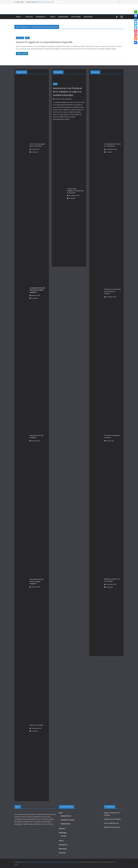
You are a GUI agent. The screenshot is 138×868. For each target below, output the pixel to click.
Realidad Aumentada (68, 820)
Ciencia (53, 17)
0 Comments (34, 152)
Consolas (64, 836)
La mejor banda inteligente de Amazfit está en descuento (75, 191)
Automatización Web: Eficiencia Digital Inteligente (37, 581)
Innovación (88, 17)
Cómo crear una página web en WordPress (37, 145)
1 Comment (108, 152)
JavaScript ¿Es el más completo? (36, 436)
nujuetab (69, 99)
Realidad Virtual (66, 816)
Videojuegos (40, 17)
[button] (21, 17)
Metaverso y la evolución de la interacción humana (113, 291)
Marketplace (20, 38)
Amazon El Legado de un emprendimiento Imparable (44, 42)
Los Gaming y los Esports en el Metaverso (113, 145)
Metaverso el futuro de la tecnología (112, 580)
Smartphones (63, 17)
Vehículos (29, 17)
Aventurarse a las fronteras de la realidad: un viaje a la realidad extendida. (67, 92)
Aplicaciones (76, 17)
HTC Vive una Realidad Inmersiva (112, 436)
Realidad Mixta (66, 824)
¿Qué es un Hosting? (36, 725)
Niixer (18, 17)
